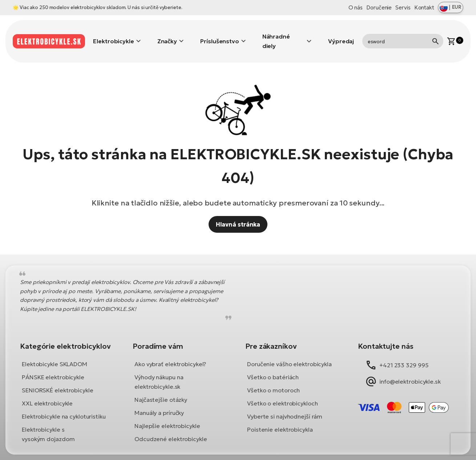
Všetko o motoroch (273, 379)
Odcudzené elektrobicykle (171, 428)
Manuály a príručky (159, 402)
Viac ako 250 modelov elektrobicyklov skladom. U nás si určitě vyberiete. (102, 7)
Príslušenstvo (220, 36)
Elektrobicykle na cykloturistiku (64, 405)
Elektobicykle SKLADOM (55, 353)
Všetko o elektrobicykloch (283, 392)
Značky (167, 36)
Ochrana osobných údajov (274, 452)
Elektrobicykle (114, 36)
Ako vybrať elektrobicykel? (170, 353)
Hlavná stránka (238, 213)
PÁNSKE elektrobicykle (53, 366)
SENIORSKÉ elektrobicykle (58, 379)
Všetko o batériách (273, 366)
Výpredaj (341, 36)
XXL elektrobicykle (47, 392)
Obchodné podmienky (198, 452)
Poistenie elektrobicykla (280, 419)
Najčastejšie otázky (161, 389)
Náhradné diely (276, 36)
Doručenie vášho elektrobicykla (289, 353)
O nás (356, 7)
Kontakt (424, 7)
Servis (403, 7)
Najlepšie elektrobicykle (167, 415)
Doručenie (379, 7)
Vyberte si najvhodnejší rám (285, 405)
